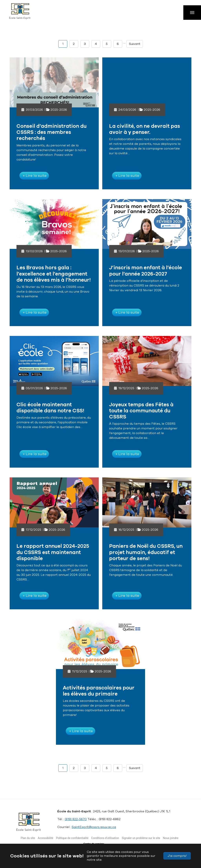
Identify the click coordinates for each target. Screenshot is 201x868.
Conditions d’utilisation (105, 838)
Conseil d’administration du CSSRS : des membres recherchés (52, 132)
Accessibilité (45, 838)
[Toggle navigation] (192, 13)
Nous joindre (171, 838)
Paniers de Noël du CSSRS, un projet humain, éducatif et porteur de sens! (146, 552)
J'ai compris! (177, 856)
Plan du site (28, 838)
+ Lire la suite (34, 176)
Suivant (135, 44)
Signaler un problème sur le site (141, 838)
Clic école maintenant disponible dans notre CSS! (50, 408)
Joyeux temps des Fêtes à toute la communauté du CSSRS (141, 411)
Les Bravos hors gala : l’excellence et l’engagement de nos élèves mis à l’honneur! (54, 274)
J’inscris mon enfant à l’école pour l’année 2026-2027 (146, 271)
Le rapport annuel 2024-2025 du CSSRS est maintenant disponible (53, 552)
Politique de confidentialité (72, 838)
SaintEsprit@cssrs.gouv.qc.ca (94, 827)
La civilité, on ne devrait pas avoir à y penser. (145, 129)
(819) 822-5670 (76, 819)
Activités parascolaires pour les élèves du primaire (99, 691)
